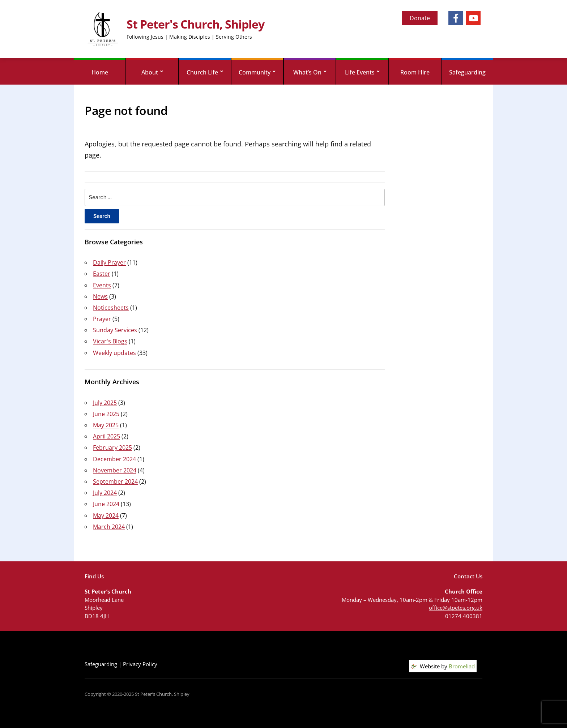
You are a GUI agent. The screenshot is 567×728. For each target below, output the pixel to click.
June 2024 (106, 504)
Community (255, 72)
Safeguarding (467, 72)
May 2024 (106, 515)
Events (102, 285)
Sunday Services (115, 330)
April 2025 (106, 436)
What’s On (307, 72)
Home (100, 72)
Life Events (360, 72)
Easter (102, 274)
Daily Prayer (109, 262)
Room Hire (415, 72)
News (100, 296)
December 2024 (114, 459)
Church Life (202, 72)
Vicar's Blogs (110, 341)
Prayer (102, 319)
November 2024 (115, 470)
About (150, 72)
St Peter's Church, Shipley (195, 24)
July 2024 (105, 493)
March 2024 (109, 527)
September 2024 (115, 481)
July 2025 (105, 403)
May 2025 (106, 425)
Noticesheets (111, 308)
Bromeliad (462, 666)
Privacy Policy (140, 664)
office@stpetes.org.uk (456, 608)
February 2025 (112, 447)
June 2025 (106, 414)
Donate (420, 18)
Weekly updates (114, 353)
